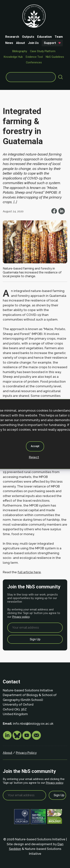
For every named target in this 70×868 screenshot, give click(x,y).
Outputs (28, 37)
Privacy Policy (26, 753)
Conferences (34, 62)
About (21, 43)
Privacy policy (21, 617)
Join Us (33, 43)
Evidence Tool (34, 57)
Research (12, 37)
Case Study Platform (43, 51)
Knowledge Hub (13, 57)
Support (50, 43)
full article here (29, 572)
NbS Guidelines (55, 57)
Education (44, 37)
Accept (35, 446)
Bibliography (20, 51)
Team (59, 37)
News (9, 43)
